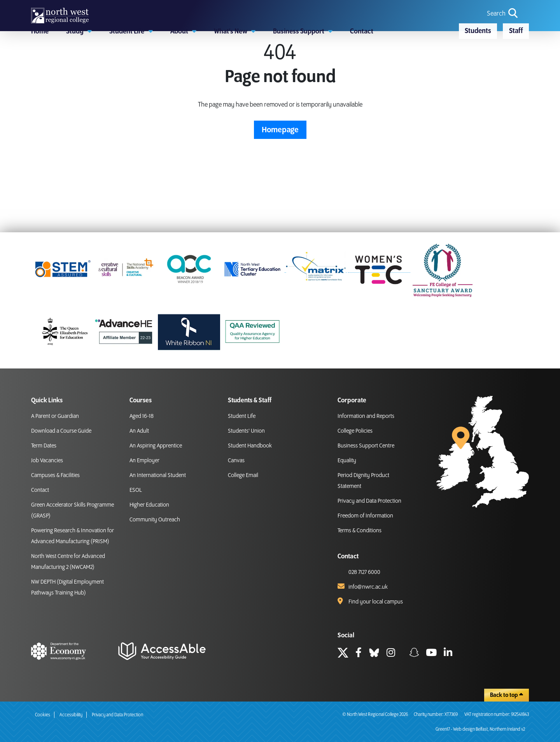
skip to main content (6, 6)
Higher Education (149, 505)
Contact (40, 490)
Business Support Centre (366, 446)
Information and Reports (366, 416)
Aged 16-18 (142, 416)
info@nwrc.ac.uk (368, 587)
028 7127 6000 (364, 572)
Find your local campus (376, 602)
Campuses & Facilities (55, 475)
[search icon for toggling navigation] (503, 27)
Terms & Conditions (360, 531)
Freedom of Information (365, 516)
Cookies (43, 715)
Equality (347, 461)
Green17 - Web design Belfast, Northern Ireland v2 (480, 729)
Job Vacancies (47, 461)
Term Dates (44, 446)
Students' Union (246, 431)
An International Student (158, 475)
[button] (79, 68)
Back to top (507, 695)
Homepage (280, 177)
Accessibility (71, 715)
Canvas (236, 461)
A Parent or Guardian (55, 416)
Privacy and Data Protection (369, 501)
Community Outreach (155, 520)
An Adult (139, 431)
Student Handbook (250, 446)
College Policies (355, 431)
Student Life (242, 416)
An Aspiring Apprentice (156, 446)
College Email (243, 475)
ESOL (136, 490)
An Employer (144, 461)
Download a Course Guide (61, 431)
